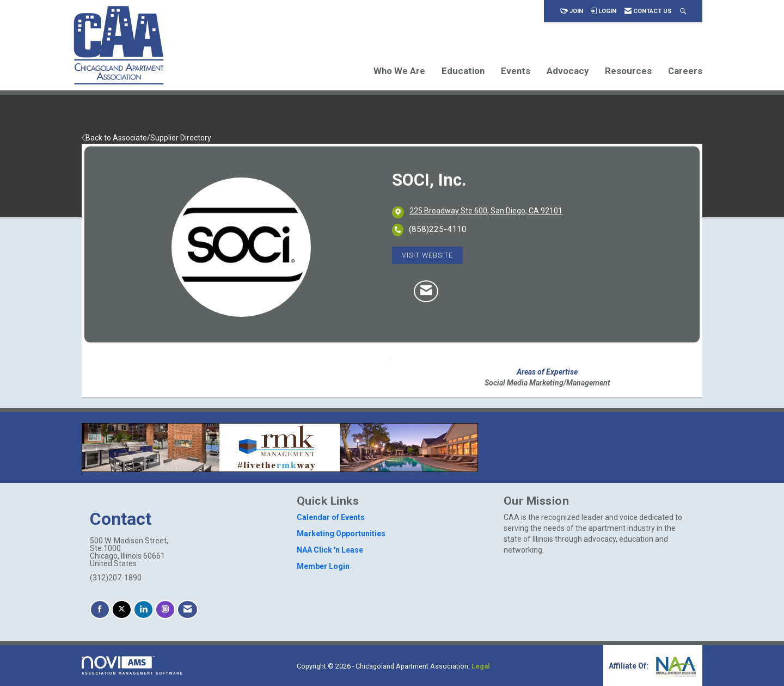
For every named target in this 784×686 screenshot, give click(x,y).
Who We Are (399, 71)
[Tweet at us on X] (122, 610)
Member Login (323, 566)
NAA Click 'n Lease (330, 550)
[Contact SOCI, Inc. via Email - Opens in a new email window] (426, 291)
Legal (481, 666)
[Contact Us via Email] (188, 610)
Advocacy (568, 71)
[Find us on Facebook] (100, 610)
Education (463, 71)
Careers (685, 71)
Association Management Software (133, 666)
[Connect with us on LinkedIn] (143, 610)
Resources (628, 71)
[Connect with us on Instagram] (165, 610)
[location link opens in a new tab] (486, 212)
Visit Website (427, 255)
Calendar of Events (331, 517)
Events (516, 71)
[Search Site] (683, 11)
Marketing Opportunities (341, 534)
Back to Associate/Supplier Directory (146, 138)
